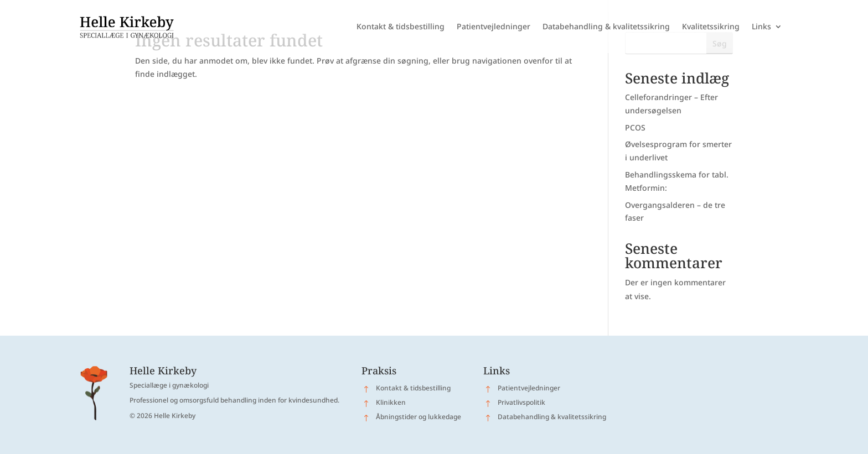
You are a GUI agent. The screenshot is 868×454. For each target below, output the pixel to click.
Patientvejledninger (494, 26)
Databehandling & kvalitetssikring (606, 26)
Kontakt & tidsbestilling (401, 26)
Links (761, 26)
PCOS (635, 127)
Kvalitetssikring (711, 26)
